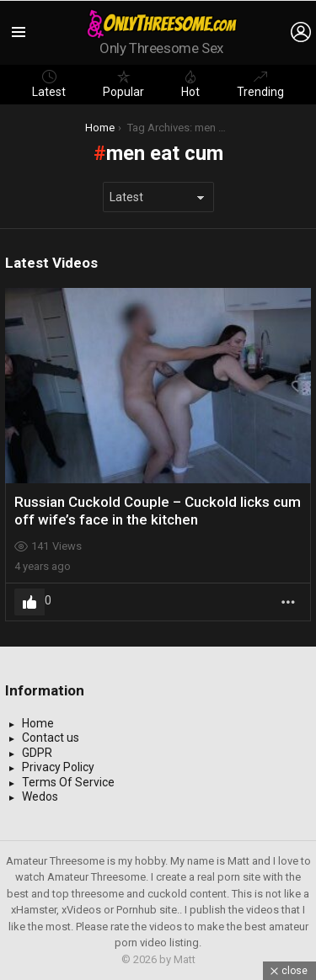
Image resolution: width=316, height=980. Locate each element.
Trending (260, 84)
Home (38, 723)
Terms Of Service (68, 782)
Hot (190, 84)
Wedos (40, 796)
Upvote (29, 602)
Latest (49, 84)
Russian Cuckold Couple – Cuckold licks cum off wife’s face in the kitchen (158, 510)
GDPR (37, 753)
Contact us (51, 738)
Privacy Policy (58, 767)
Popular (123, 84)
